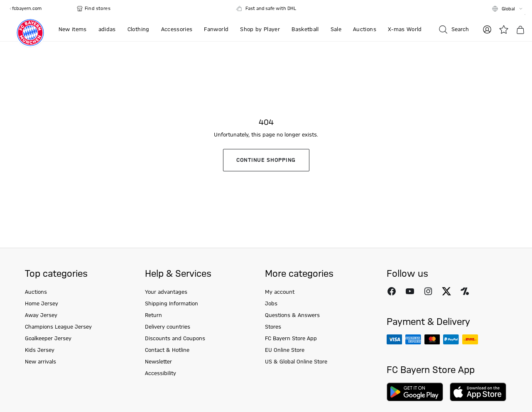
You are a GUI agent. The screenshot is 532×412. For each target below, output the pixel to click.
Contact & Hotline (167, 350)
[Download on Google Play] (415, 392)
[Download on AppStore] (478, 392)
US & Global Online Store (296, 362)
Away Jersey (41, 315)
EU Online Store (285, 350)
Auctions (36, 292)
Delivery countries (168, 327)
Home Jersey (42, 304)
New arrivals (40, 362)
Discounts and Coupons (175, 339)
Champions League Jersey (58, 327)
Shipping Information (172, 304)
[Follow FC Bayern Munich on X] (446, 291)
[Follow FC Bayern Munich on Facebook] (392, 291)
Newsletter (158, 362)
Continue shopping (266, 160)
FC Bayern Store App (291, 339)
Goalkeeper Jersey (48, 339)
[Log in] (487, 29)
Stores (273, 327)
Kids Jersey (40, 350)
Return (153, 315)
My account (280, 292)
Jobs (271, 304)
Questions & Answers (292, 315)
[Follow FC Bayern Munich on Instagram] (428, 291)
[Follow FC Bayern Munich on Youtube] (410, 291)
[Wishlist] (504, 29)
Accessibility (161, 373)
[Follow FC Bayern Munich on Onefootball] (465, 291)
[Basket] (520, 30)
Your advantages (166, 292)
